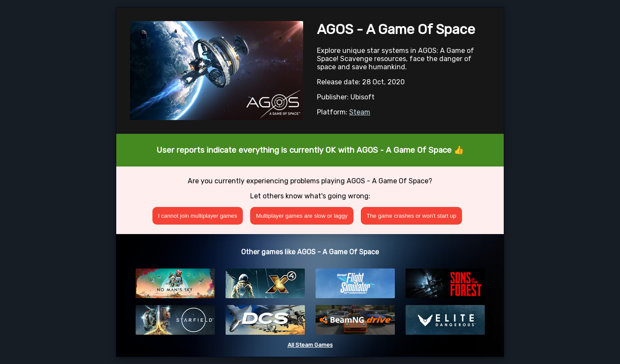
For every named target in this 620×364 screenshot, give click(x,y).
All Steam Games (310, 345)
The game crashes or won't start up (411, 216)
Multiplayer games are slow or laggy (302, 216)
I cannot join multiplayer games (198, 216)
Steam (360, 112)
